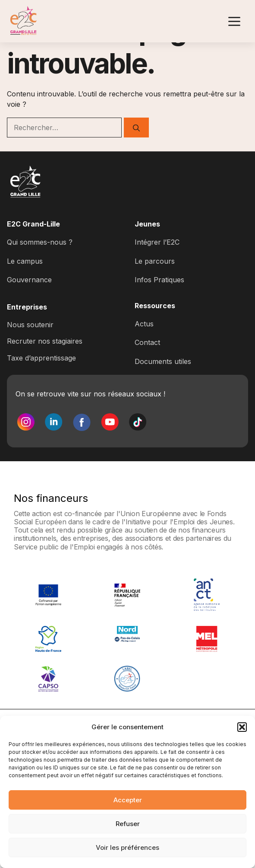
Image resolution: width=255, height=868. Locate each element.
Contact (147, 342)
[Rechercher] (136, 128)
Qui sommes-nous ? (40, 242)
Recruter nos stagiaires (45, 341)
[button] (242, 727)
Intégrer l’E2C (157, 242)
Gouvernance (29, 280)
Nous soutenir (30, 325)
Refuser (128, 824)
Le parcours (155, 261)
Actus (144, 324)
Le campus (25, 261)
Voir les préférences (127, 847)
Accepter (128, 800)
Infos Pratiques (159, 280)
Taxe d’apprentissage (41, 358)
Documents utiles (163, 361)
